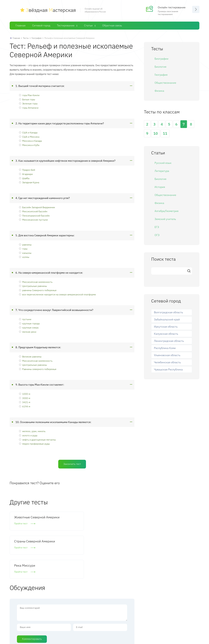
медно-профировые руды (34, 444)
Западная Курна (29, 182)
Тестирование (66, 25)
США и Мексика (29, 137)
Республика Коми (165, 348)
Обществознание (165, 83)
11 (165, 133)
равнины (25, 245)
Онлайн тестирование (172, 7)
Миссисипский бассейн (33, 211)
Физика (159, 91)
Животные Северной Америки (29, 519)
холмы (24, 257)
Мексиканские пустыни (33, 220)
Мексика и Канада (30, 141)
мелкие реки (28, 332)
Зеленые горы (28, 103)
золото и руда (28, 435)
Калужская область (166, 334)
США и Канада (28, 132)
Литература (162, 171)
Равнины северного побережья (38, 369)
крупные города (29, 323)
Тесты (26, 38)
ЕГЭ (157, 227)
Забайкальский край (167, 319)
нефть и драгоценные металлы (37, 440)
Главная (21, 25)
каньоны (25, 253)
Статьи (88, 25)
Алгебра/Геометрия (167, 211)
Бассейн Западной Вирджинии (37, 207)
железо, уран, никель (32, 431)
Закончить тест (72, 464)
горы (23, 249)
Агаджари (26, 174)
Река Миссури (110, 517)
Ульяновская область (167, 355)
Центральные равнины (33, 286)
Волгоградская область (168, 312)
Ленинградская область (169, 341)
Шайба (24, 178)
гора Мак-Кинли (29, 95)
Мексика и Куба (29, 145)
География (36, 38)
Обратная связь (112, 25)
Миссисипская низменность (36, 282)
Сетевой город (41, 25)
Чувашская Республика (168, 369)
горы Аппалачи (29, 108)
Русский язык (163, 163)
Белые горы (27, 99)
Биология (160, 67)
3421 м (25, 402)
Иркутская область (166, 327)
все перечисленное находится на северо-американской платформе (58, 294)
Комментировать (32, 596)
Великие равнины (30, 356)
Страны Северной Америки (70, 519)
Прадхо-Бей (27, 170)
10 (156, 133)
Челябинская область (167, 362)
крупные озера (29, 327)
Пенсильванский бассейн (34, 216)
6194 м (25, 406)
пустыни (25, 319)
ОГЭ (157, 235)
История (160, 187)
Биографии (161, 59)
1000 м (25, 394)
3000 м (25, 398)
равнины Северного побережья (38, 290)
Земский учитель (165, 219)
